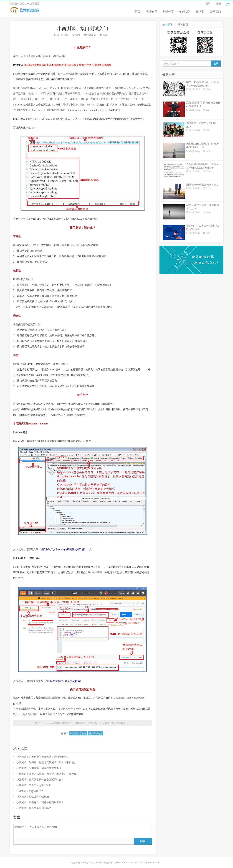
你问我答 (185, 12)
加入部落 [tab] (167, 24)
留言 (143, 841)
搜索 (216, 63)
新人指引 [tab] (183, 24)
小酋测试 (91, 35)
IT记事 (200, 12)
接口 (84, 733)
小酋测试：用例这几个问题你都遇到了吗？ (40, 802)
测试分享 (168, 12)
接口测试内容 (96, 733)
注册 (218, 3)
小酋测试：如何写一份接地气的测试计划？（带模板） (46, 762)
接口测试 (74, 733)
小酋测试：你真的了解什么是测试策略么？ (40, 779)
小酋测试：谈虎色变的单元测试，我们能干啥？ (43, 757)
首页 (138, 12)
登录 (208, 3)
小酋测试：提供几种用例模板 (33, 797)
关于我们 (215, 12)
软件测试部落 (106, 863)
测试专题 (151, 12)
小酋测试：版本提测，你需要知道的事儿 (39, 768)
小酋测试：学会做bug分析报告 (34, 785)
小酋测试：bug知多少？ (30, 791)
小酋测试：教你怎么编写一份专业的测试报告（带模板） (48, 774)
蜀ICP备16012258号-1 (151, 863)
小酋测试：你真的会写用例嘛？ (34, 808)
